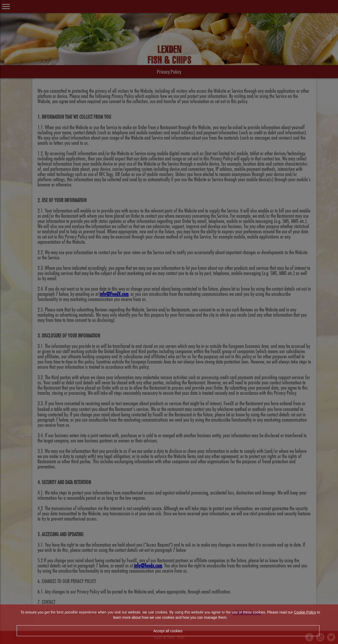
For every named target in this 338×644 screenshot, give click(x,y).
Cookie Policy (305, 612)
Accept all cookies (168, 631)
